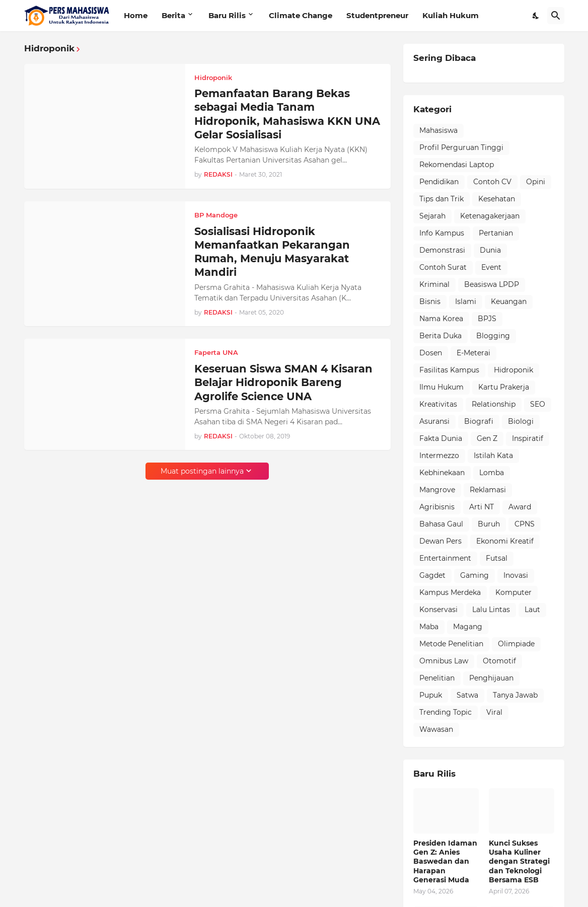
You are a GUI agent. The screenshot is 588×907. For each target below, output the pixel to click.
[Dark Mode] (536, 16)
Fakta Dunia (441, 438)
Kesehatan (497, 199)
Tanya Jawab (515, 695)
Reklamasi (488, 490)
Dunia (490, 250)
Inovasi (516, 575)
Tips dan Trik (442, 199)
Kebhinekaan (442, 473)
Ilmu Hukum (442, 387)
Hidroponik (513, 370)
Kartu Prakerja (504, 387)
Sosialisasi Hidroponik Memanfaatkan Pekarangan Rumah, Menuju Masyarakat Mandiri (272, 252)
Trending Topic (446, 712)
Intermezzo (439, 456)
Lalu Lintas (491, 610)
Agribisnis (437, 507)
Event (491, 267)
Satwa (467, 695)
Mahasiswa (438, 130)
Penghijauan (491, 678)
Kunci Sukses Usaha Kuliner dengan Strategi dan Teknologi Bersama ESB (519, 861)
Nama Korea (441, 319)
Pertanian (496, 233)
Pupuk (431, 695)
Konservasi (438, 610)
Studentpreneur (377, 15)
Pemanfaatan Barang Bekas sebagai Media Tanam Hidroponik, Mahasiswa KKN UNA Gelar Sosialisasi (287, 114)
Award (520, 507)
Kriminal (434, 284)
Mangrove (437, 490)
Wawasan (436, 729)
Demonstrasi (442, 250)
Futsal (497, 558)
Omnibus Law (444, 661)
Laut (532, 610)
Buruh (489, 524)
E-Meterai (473, 353)
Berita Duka (440, 336)
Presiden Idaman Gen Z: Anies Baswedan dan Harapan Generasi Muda (445, 861)
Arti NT (482, 507)
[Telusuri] (556, 16)
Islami (466, 301)
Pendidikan (439, 182)
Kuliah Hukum (451, 15)
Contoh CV (492, 182)
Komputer (513, 592)
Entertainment (445, 558)
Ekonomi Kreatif (505, 541)
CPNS (525, 524)
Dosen (431, 353)
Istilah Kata (493, 456)
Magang (468, 627)
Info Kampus (442, 233)
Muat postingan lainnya (202, 471)
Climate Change (301, 15)
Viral (494, 712)
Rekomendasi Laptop (457, 165)
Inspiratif (528, 438)
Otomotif (499, 661)
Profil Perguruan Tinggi (461, 147)
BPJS (487, 319)
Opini (536, 182)
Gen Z (487, 438)
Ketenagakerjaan (490, 216)
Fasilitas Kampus (449, 370)
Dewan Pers (440, 541)
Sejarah (432, 216)
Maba (429, 627)
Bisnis (430, 301)
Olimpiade (516, 644)
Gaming (474, 575)
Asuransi (434, 421)
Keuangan (509, 301)
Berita (173, 15)
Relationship (494, 404)
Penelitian (437, 678)
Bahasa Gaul (441, 524)
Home (136, 15)
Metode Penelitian (451, 644)
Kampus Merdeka (450, 592)
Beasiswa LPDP (492, 284)
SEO (538, 404)
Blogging (493, 336)
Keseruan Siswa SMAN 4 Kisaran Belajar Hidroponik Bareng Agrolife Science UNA (283, 383)
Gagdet (432, 575)
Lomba (492, 473)
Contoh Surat (443, 267)
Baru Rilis (227, 15)
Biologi (521, 421)
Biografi (479, 421)
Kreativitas (438, 404)
